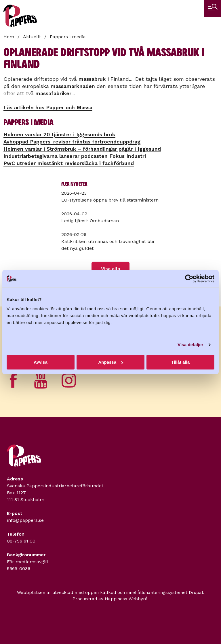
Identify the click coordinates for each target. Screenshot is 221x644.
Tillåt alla (180, 362)
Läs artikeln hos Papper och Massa (48, 107)
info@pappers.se (25, 520)
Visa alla (110, 269)
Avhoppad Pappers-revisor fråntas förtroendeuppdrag (72, 142)
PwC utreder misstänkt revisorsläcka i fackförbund (69, 163)
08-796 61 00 (21, 541)
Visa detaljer (190, 345)
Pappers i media (68, 37)
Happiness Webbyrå (126, 599)
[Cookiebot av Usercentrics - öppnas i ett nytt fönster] (189, 279)
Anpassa (111, 362)
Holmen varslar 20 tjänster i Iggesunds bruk (59, 134)
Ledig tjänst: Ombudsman (90, 221)
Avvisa (41, 362)
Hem (9, 37)
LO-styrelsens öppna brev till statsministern (110, 200)
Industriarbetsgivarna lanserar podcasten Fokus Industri (75, 156)
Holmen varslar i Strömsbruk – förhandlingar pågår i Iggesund (82, 149)
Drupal (196, 593)
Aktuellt (32, 37)
